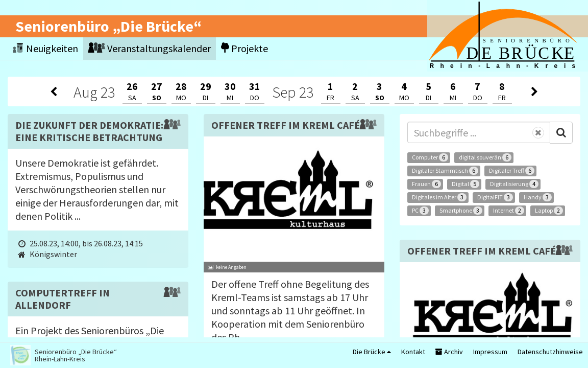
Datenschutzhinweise (550, 352)
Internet (509, 211)
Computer (430, 157)
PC (420, 211)
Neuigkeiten (45, 48)
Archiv (449, 352)
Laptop (549, 211)
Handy (538, 197)
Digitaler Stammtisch (445, 171)
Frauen (426, 184)
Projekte (244, 48)
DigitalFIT (495, 197)
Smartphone (461, 211)
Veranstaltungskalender (150, 48)
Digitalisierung (514, 184)
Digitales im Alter (439, 197)
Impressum (490, 352)
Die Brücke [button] (372, 352)
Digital (465, 184)
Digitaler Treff (512, 171)
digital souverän (485, 157)
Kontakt (413, 352)
